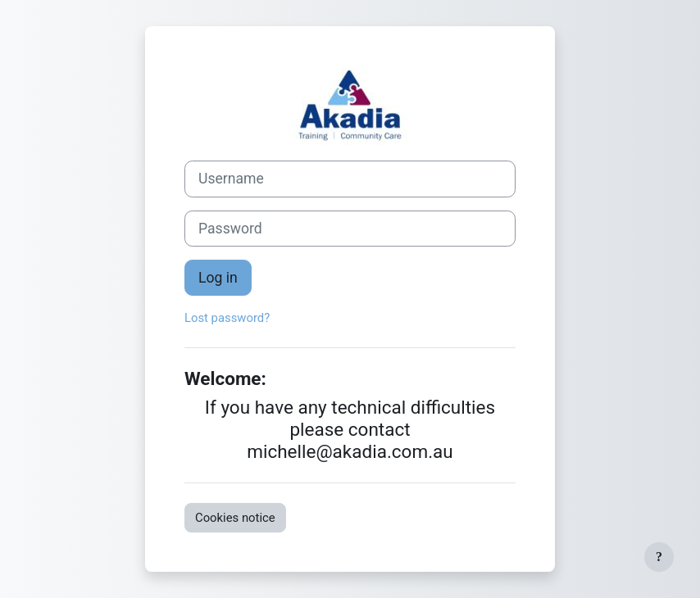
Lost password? (227, 318)
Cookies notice (235, 518)
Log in (218, 278)
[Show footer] (659, 557)
